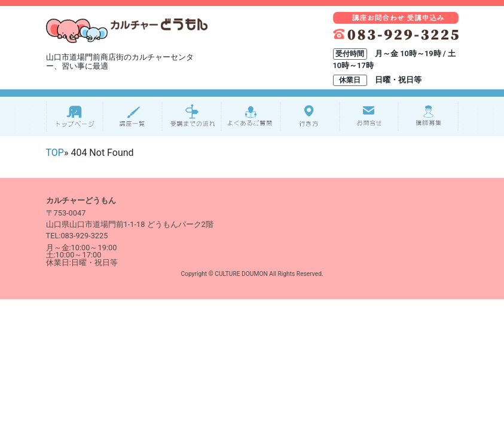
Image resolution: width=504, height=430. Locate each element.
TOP (55, 153)
